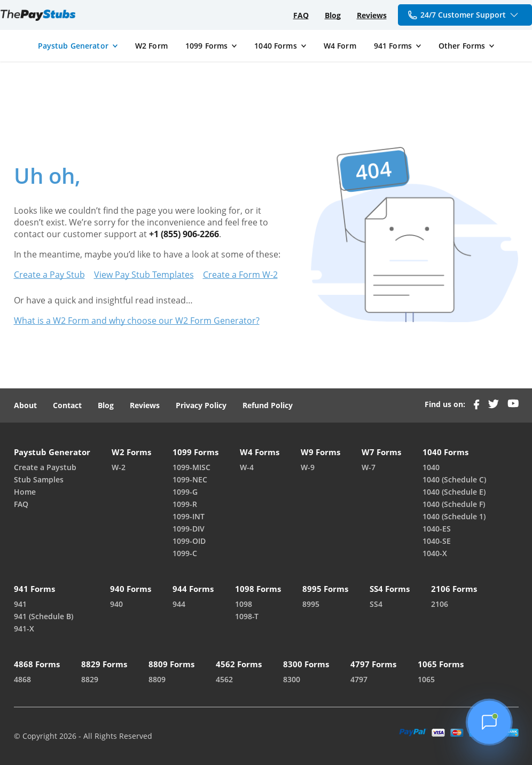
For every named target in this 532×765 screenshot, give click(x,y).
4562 (224, 679)
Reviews (372, 15)
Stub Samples (39, 479)
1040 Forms (275, 46)
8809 (157, 679)
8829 (90, 679)
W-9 (308, 467)
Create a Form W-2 (240, 275)
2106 (440, 604)
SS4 (376, 604)
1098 (244, 604)
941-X (24, 629)
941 (20, 604)
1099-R (185, 504)
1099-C (185, 553)
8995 (311, 604)
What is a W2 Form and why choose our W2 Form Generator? (137, 321)
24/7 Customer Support (464, 15)
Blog (333, 15)
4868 (22, 679)
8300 (292, 679)
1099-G (185, 492)
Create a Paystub (45, 467)
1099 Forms (206, 46)
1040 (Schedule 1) (454, 516)
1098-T (247, 616)
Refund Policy (268, 405)
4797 (359, 679)
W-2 (119, 467)
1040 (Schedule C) (454, 479)
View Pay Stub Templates (144, 275)
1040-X (435, 553)
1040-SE (437, 541)
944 (179, 604)
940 (116, 604)
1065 (426, 679)
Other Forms (462, 46)
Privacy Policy (201, 405)
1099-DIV (189, 529)
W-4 (247, 467)
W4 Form (340, 46)
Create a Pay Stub (49, 275)
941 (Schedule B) (44, 616)
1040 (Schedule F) (454, 504)
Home (25, 492)
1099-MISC (191, 467)
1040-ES (437, 529)
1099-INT (189, 516)
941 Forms (393, 46)
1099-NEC (190, 479)
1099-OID (189, 541)
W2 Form (151, 46)
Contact (67, 405)
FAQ (301, 15)
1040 (431, 467)
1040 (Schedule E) (454, 492)
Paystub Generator (73, 46)
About (25, 405)
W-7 (369, 467)
